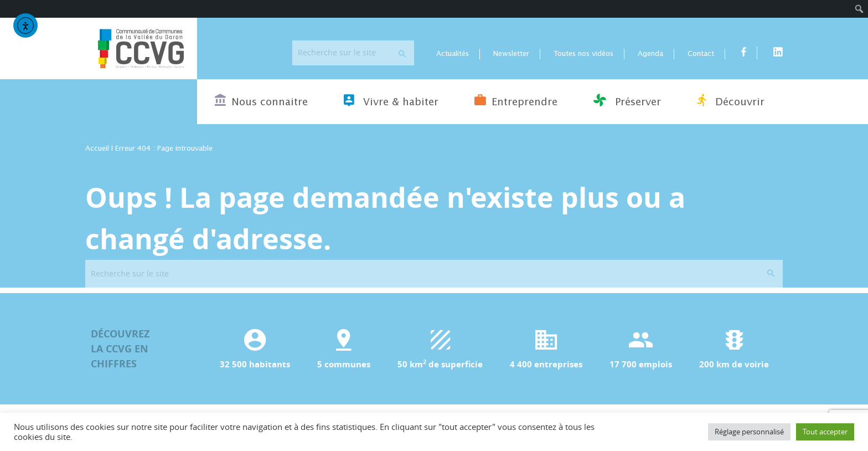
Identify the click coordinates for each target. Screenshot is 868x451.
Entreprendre (516, 100)
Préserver (627, 100)
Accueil (97, 149)
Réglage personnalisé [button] (749, 432)
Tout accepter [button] (825, 432)
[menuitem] (859, 9)
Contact (701, 54)
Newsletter (511, 54)
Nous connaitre (261, 100)
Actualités (453, 54)
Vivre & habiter (391, 100)
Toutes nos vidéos (583, 54)
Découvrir (731, 100)
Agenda (650, 54)
